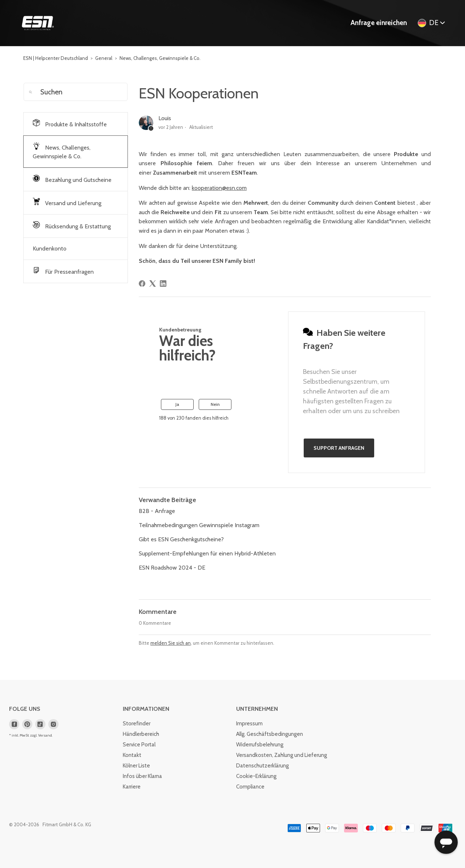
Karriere (132, 787)
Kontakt (132, 755)
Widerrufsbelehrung (260, 745)
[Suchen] (76, 92)
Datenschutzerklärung (262, 766)
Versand (45, 735)
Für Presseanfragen (63, 271)
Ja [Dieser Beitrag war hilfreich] (177, 404)
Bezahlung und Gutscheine (72, 179)
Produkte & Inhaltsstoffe (70, 123)
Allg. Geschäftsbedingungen (270, 734)
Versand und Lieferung (67, 202)
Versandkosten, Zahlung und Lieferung (282, 755)
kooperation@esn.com (219, 188)
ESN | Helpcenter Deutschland (56, 58)
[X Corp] (153, 284)
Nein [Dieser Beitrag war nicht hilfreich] (215, 404)
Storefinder (137, 724)
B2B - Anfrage (157, 511)
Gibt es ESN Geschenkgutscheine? (181, 539)
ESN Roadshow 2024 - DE (172, 568)
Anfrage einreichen (379, 23)
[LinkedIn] (163, 284)
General (104, 58)
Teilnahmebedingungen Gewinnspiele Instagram (199, 525)
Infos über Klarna (142, 776)
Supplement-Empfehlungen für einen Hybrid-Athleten (207, 553)
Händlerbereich (141, 734)
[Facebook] (142, 284)
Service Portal (139, 745)
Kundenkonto (50, 248)
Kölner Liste (136, 766)
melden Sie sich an (171, 643)
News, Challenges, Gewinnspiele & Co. (160, 58)
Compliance (250, 787)
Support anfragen (339, 448)
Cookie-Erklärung (256, 776)
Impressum (249, 724)
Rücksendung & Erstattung (72, 225)
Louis (165, 118)
